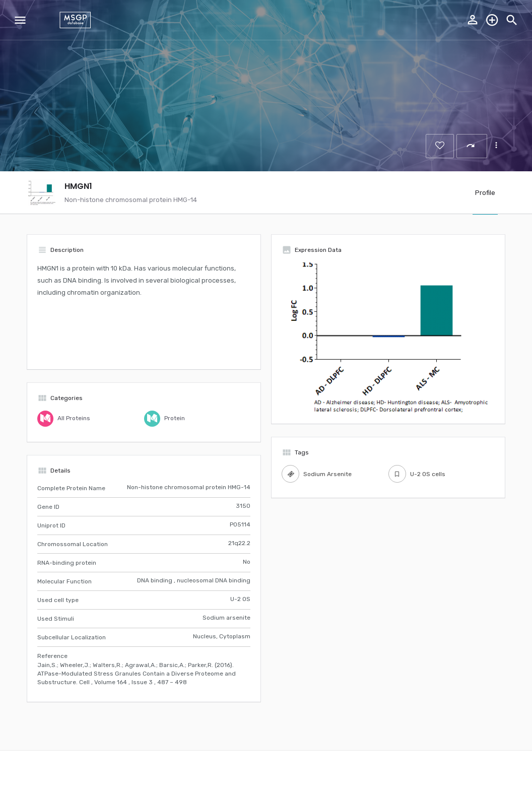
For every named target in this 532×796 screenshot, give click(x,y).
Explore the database (492, 20)
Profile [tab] (485, 193)
